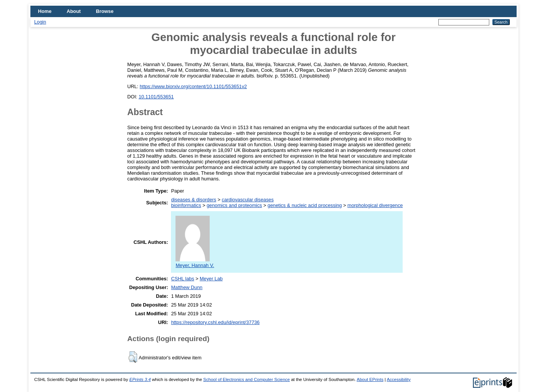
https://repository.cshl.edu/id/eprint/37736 (215, 322)
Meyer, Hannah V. (195, 262)
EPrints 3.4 (140, 379)
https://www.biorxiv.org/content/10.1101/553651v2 (193, 86)
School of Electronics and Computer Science (247, 379)
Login (40, 22)
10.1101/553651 (156, 97)
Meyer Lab (211, 279)
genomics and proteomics (234, 205)
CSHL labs (183, 279)
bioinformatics (186, 205)
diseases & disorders (194, 200)
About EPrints (370, 379)
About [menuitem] (74, 11)
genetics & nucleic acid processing (305, 205)
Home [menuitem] (45, 11)
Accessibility (399, 379)
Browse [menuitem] (105, 11)
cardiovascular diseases (248, 200)
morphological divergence (375, 205)
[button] (133, 357)
